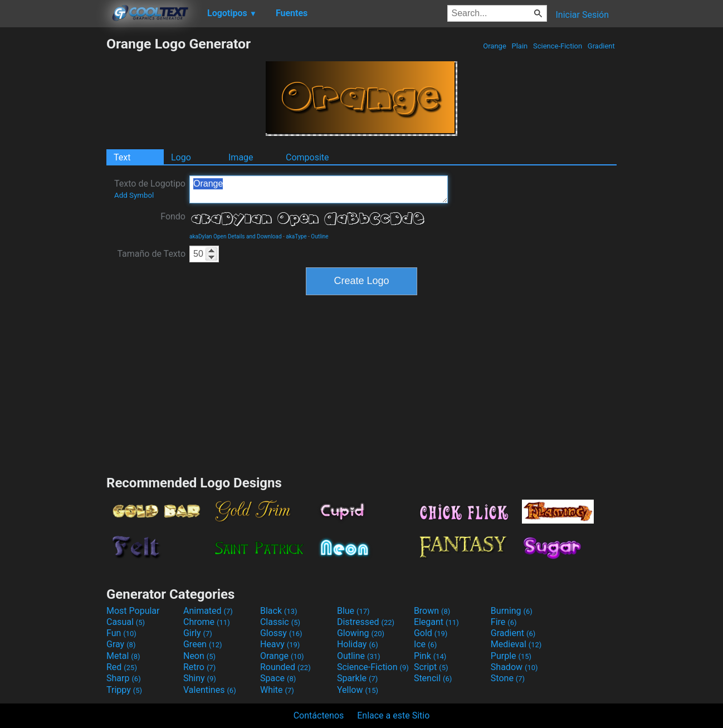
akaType (296, 236)
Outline (319, 236)
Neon (199, 656)
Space (278, 678)
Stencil (433, 678)
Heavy (280, 644)
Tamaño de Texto (151, 254)
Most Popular (133, 611)
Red (122, 667)
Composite (307, 157)
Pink (430, 656)
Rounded (285, 667)
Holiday (358, 644)
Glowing (361, 633)
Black (279, 611)
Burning (512, 611)
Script (431, 667)
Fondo (173, 216)
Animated (208, 611)
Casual (126, 622)
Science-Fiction (558, 46)
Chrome (207, 622)
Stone (508, 678)
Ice (425, 644)
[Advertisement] (53, 203)
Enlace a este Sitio (393, 715)
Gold (431, 633)
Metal (123, 656)
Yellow (358, 690)
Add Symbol (134, 195)
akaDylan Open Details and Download (236, 236)
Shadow (514, 667)
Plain (519, 46)
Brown (432, 611)
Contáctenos (319, 715)
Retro (199, 667)
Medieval (516, 644)
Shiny (200, 678)
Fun (121, 633)
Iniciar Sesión (582, 15)
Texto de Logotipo (150, 189)
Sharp (124, 678)
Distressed (366, 622)
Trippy (124, 690)
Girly (198, 633)
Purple (511, 656)
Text (122, 157)
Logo (181, 157)
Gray (121, 644)
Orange (495, 46)
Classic (280, 622)
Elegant (436, 622)
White (277, 690)
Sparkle (357, 678)
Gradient (601, 46)
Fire (504, 622)
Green (203, 644)
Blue (353, 611)
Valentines (210, 690)
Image (241, 157)
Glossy (281, 633)
